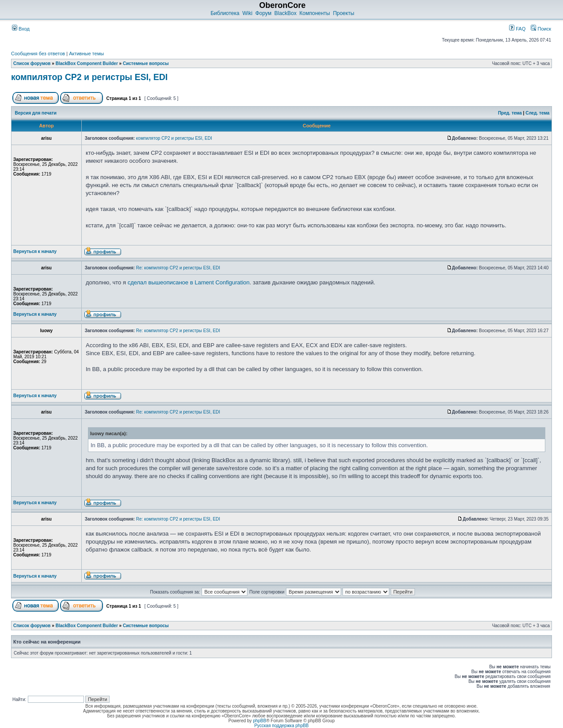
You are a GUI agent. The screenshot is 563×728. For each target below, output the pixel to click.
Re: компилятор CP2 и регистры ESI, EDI (178, 268)
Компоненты (315, 13)
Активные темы (86, 54)
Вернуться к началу (35, 251)
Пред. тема (510, 113)
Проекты (343, 13)
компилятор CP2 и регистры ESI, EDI (89, 77)
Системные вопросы (146, 63)
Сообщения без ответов (38, 54)
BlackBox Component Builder (87, 63)
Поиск (541, 29)
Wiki (247, 13)
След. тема (537, 113)
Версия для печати (36, 113)
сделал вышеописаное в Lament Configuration (189, 282)
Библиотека (225, 13)
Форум (263, 13)
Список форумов (32, 63)
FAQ (517, 29)
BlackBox (285, 13)
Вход (21, 29)
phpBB (259, 721)
